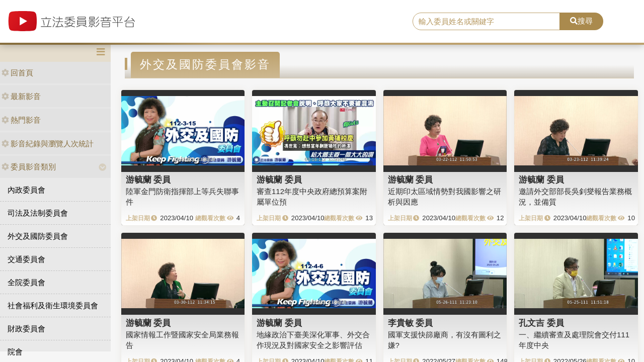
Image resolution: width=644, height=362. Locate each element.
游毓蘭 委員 (148, 179)
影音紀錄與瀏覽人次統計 (48, 144)
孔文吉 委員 (541, 323)
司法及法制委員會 (38, 213)
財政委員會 (26, 329)
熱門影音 (21, 120)
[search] (486, 22)
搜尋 (581, 21)
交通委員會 (26, 259)
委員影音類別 (29, 167)
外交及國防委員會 (38, 236)
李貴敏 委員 (411, 323)
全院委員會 (26, 282)
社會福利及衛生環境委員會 (53, 305)
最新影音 (21, 96)
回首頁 (17, 73)
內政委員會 (26, 190)
